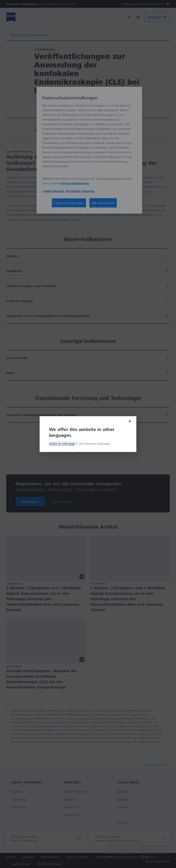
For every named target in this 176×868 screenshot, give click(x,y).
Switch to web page (62, 443)
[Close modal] (130, 421)
